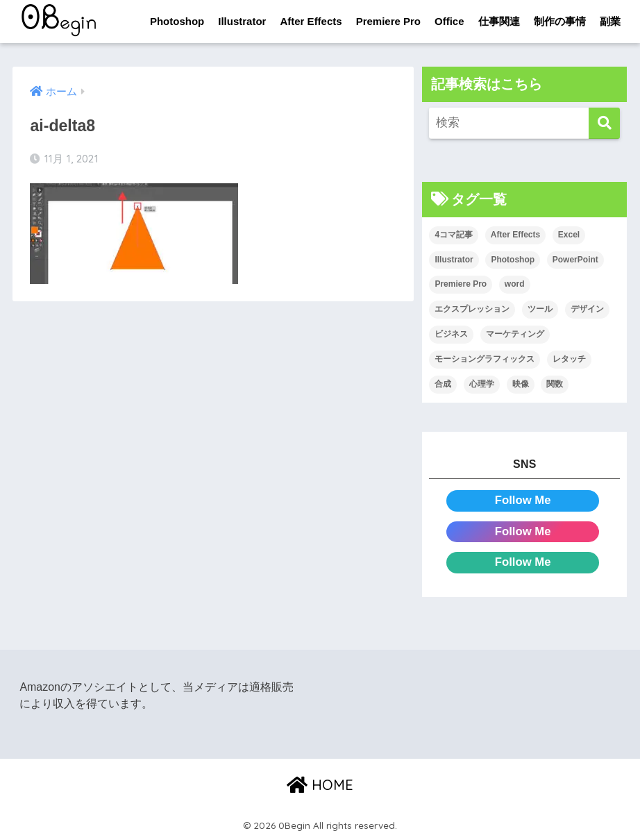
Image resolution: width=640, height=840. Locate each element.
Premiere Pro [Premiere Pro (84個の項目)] (461, 285)
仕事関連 (499, 21)
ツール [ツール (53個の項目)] (540, 309)
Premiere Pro (388, 21)
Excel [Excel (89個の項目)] (569, 235)
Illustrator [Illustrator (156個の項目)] (454, 260)
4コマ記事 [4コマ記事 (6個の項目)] (454, 235)
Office (449, 21)
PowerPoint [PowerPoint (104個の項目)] (575, 260)
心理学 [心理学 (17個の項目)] (482, 384)
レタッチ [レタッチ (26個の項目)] (569, 359)
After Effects (311, 21)
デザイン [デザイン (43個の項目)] (587, 309)
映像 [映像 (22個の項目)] (521, 384)
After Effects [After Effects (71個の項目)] (515, 235)
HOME (320, 785)
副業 (610, 21)
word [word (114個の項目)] (515, 285)
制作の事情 (560, 21)
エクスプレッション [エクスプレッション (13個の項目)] (472, 309)
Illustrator (242, 21)
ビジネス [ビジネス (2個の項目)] (451, 334)
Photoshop (177, 21)
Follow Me (523, 500)
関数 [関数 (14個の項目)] (555, 384)
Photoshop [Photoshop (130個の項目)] (513, 260)
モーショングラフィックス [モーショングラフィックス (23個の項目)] (485, 359)
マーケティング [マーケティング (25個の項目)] (515, 334)
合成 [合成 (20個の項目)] (443, 384)
